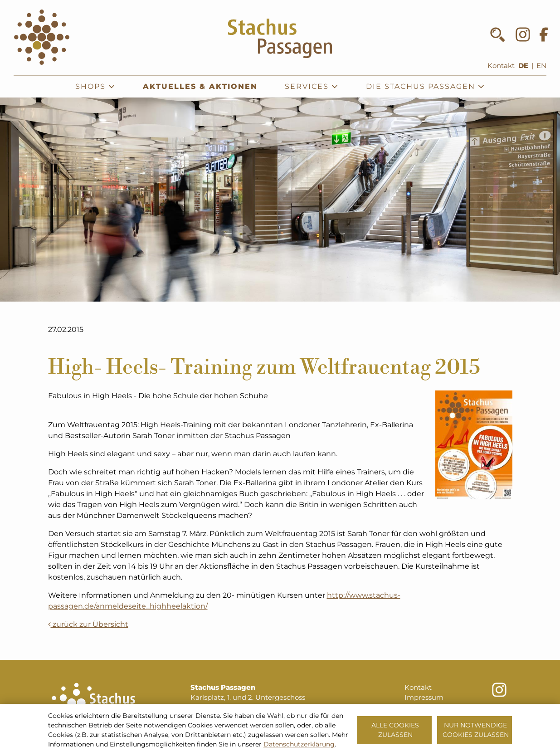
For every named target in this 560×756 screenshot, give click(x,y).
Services (312, 86)
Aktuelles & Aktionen (200, 86)
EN (541, 66)
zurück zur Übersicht (88, 624)
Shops (95, 86)
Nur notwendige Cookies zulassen (476, 730)
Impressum (424, 697)
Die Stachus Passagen (426, 86)
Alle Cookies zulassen (395, 730)
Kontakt (501, 66)
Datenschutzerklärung (299, 744)
